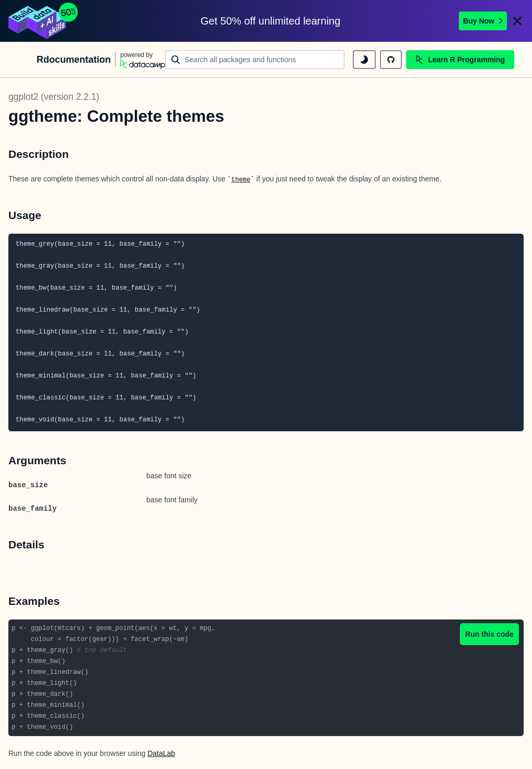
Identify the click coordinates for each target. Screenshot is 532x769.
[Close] (517, 21)
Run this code (489, 634)
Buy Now (483, 21)
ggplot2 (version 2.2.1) (54, 97)
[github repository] (391, 60)
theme (241, 180)
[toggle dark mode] (364, 60)
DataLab (161, 753)
